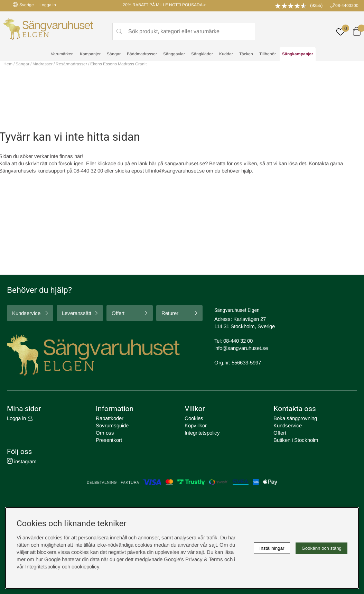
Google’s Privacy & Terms (193, 559)
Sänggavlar (174, 54)
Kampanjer (90, 54)
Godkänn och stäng (321, 548)
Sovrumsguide (112, 425)
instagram (22, 461)
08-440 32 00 (238, 341)
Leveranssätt (77, 313)
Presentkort (109, 440)
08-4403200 (347, 6)
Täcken (246, 54)
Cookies (194, 418)
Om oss (105, 433)
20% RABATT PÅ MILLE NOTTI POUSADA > (164, 5)
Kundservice (26, 313)
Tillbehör (268, 54)
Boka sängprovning (295, 418)
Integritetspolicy (202, 433)
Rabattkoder (110, 418)
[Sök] (184, 31)
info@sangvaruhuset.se (178, 171)
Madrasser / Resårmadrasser (60, 64)
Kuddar (226, 54)
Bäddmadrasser (142, 54)
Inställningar (272, 548)
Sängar (114, 54)
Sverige (23, 5)
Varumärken (62, 54)
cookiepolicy (85, 567)
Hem (8, 64)
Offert (118, 313)
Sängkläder (202, 54)
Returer (170, 313)
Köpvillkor (196, 425)
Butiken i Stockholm (296, 440)
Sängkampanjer (298, 54)
